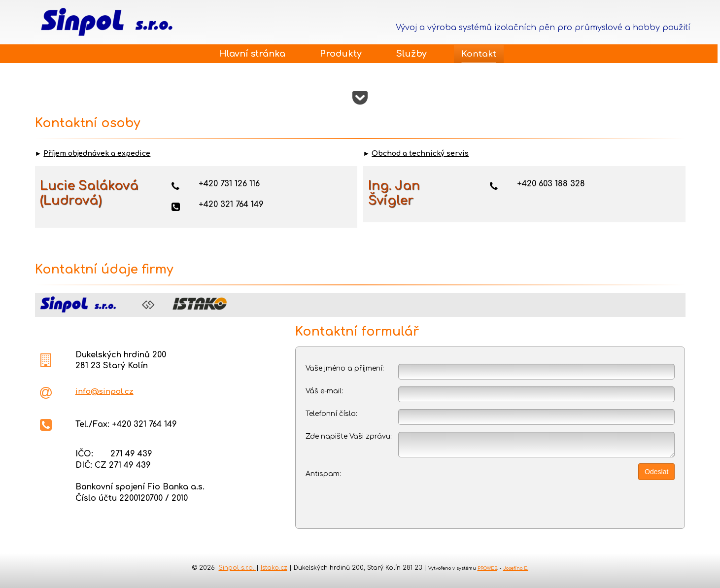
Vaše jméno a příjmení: (345, 368)
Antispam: (323, 474)
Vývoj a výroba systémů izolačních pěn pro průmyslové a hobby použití (543, 28)
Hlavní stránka (252, 54)
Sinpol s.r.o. (238, 568)
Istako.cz (274, 568)
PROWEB (487, 568)
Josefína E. (516, 568)
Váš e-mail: (324, 391)
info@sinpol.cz (104, 392)
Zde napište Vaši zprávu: (349, 436)
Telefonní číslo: (331, 414)
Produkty (341, 54)
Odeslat (656, 472)
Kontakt (479, 54)
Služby (411, 54)
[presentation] (456, 488)
